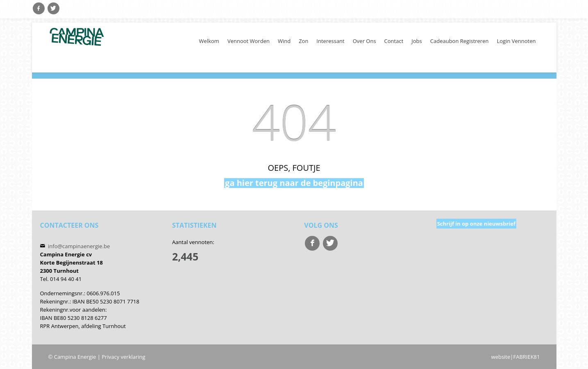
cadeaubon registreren (460, 41)
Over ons (364, 41)
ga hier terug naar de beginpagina (294, 183)
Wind (284, 41)
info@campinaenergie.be (79, 246)
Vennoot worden (249, 41)
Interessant (330, 41)
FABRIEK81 (526, 357)
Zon (303, 41)
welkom (209, 41)
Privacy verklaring (123, 357)
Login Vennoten (516, 41)
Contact (394, 41)
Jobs (417, 41)
